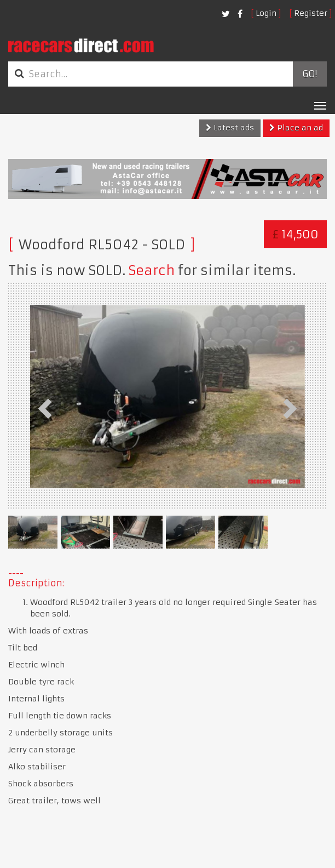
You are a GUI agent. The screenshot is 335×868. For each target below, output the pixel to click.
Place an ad (296, 128)
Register (311, 13)
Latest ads (230, 128)
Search (152, 271)
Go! (310, 74)
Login (266, 13)
